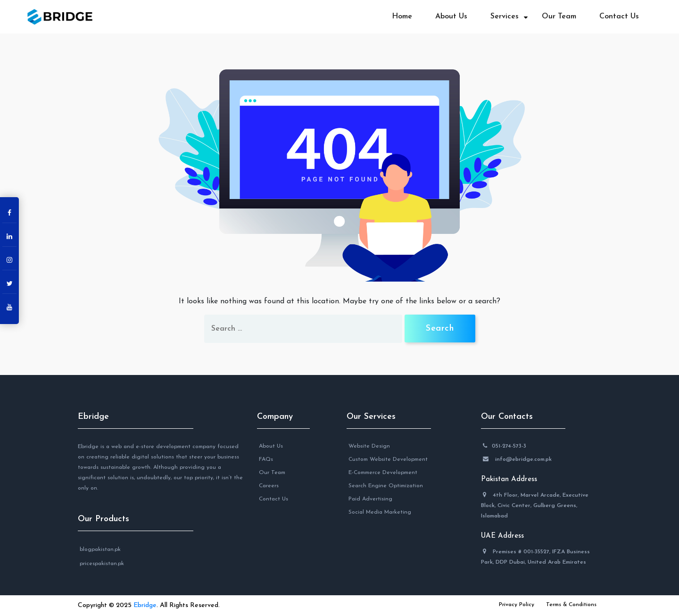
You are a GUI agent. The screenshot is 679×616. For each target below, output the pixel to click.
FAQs (266, 459)
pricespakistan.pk (102, 564)
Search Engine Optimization (386, 486)
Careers (269, 486)
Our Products (104, 519)
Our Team (559, 17)
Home (402, 17)
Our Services (371, 417)
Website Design (369, 446)
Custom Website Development (388, 459)
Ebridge (93, 417)
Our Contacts (507, 417)
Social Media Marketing (380, 512)
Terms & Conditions (571, 605)
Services (505, 17)
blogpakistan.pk (100, 549)
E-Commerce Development (383, 473)
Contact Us (619, 17)
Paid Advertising (370, 499)
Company (275, 417)
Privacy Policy (517, 605)
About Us (451, 17)
